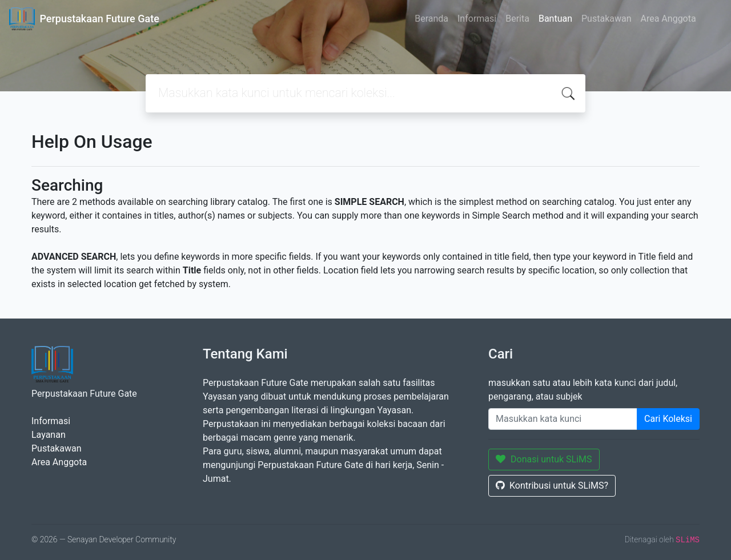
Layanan (49, 435)
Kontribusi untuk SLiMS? (552, 486)
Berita (517, 19)
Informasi (477, 19)
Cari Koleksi (668, 419)
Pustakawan (606, 19)
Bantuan (555, 19)
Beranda (431, 19)
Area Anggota (668, 19)
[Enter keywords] (563, 419)
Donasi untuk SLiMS (544, 459)
